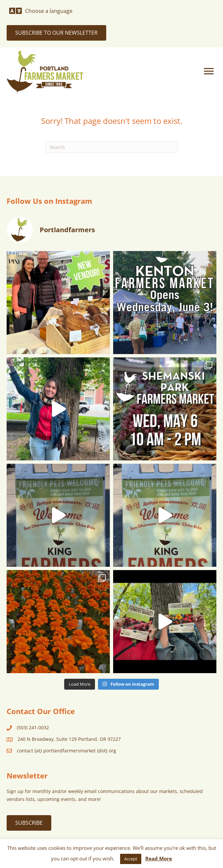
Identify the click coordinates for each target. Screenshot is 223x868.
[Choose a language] (41, 11)
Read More (159, 858)
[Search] (111, 147)
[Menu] (209, 71)
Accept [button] (131, 859)
